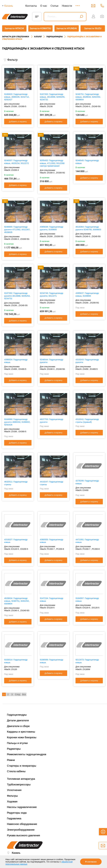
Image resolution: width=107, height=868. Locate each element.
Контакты (31, 6)
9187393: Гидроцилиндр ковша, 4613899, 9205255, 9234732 (52, 96)
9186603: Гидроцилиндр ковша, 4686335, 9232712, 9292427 (17, 96)
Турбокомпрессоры (19, 784)
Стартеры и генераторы (22, 765)
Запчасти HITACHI (14, 28)
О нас (44, 6)
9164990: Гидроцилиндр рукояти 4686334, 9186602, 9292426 (17, 421)
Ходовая (12, 800)
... (78, 4)
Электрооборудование (21, 829)
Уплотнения (14, 789)
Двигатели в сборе (18, 725)
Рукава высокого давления (23, 834)
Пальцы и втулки (17, 742)
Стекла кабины (16, 770)
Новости (67, 6)
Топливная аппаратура (21, 778)
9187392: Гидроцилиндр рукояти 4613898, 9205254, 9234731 (17, 295)
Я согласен (91, 862)
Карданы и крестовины (21, 731)
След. (18, 693)
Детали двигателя (18, 719)
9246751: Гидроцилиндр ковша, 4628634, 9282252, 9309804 (88, 96)
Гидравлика (14, 817)
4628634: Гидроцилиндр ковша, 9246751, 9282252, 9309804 (17, 600)
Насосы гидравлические (22, 806)
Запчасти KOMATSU (40, 28)
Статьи (54, 6)
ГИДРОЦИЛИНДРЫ (55, 36)
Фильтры (12, 795)
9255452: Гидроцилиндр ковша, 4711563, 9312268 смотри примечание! (52, 162)
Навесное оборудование (22, 823)
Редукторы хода (17, 812)
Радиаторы (14, 748)
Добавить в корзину (18, 121)
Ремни (11, 759)
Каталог (38, 36)
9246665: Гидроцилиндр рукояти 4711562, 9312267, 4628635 (17, 229)
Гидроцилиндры (17, 714)
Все (24, 693)
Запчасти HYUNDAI (67, 28)
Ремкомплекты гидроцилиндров (27, 753)
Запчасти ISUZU (93, 28)
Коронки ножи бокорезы (22, 736)
